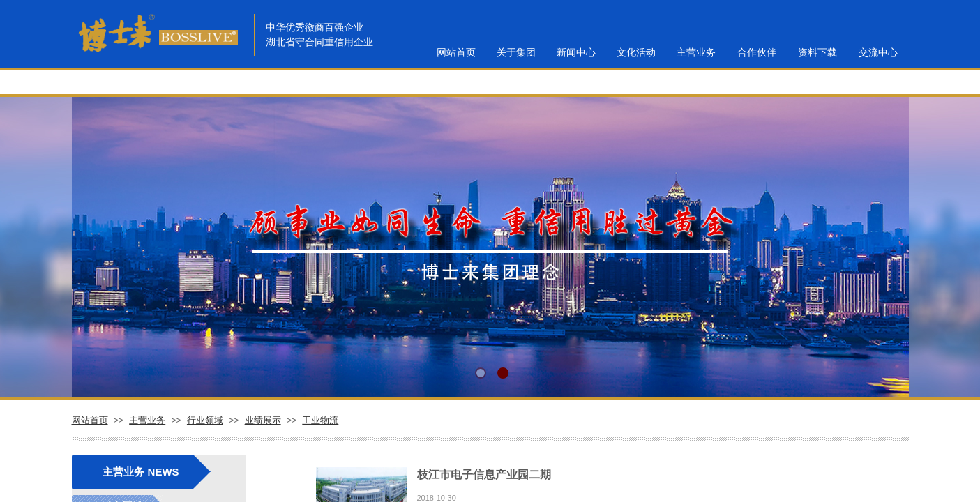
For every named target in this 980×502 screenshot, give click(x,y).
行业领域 (205, 420)
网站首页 (90, 420)
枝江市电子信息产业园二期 (484, 474)
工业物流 (320, 420)
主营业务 (147, 420)
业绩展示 (263, 420)
